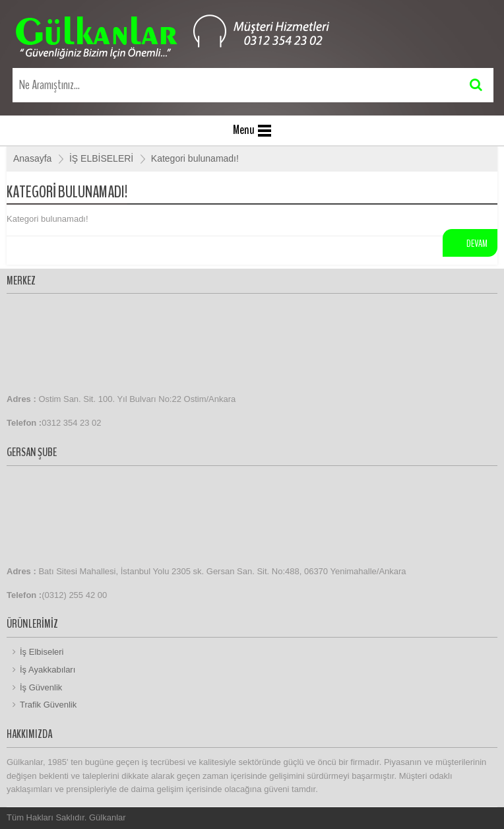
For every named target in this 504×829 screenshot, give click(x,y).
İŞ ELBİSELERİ (101, 158)
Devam (477, 244)
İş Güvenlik (41, 687)
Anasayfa (32, 158)
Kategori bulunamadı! (195, 158)
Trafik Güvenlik (48, 705)
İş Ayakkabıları (47, 670)
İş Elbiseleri (42, 652)
